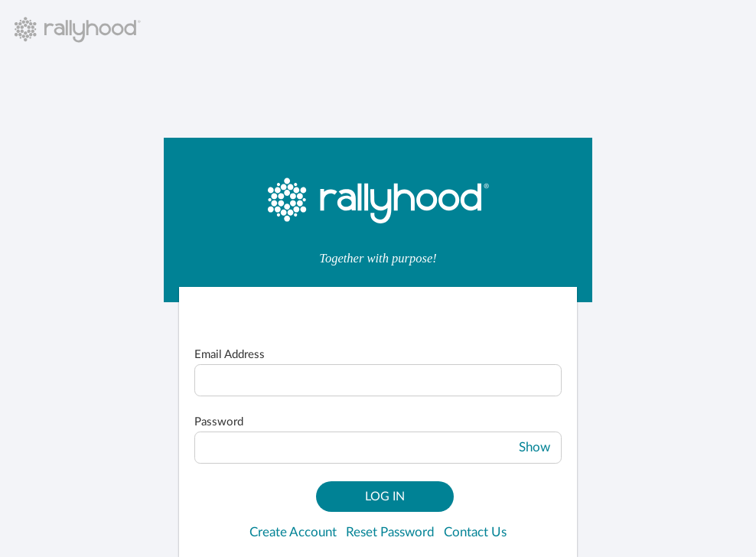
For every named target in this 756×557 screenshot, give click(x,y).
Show (534, 448)
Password (219, 422)
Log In (385, 497)
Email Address (230, 355)
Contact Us (475, 533)
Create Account (293, 533)
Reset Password (390, 533)
